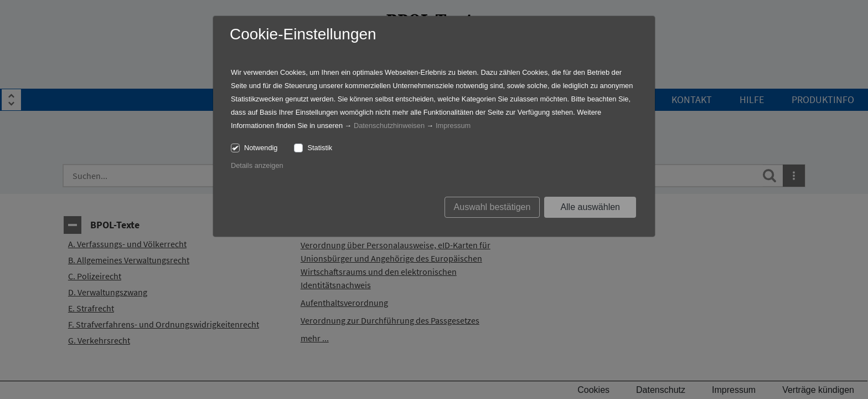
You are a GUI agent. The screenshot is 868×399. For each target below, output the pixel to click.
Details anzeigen (257, 165)
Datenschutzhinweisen (389, 126)
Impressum (453, 126)
